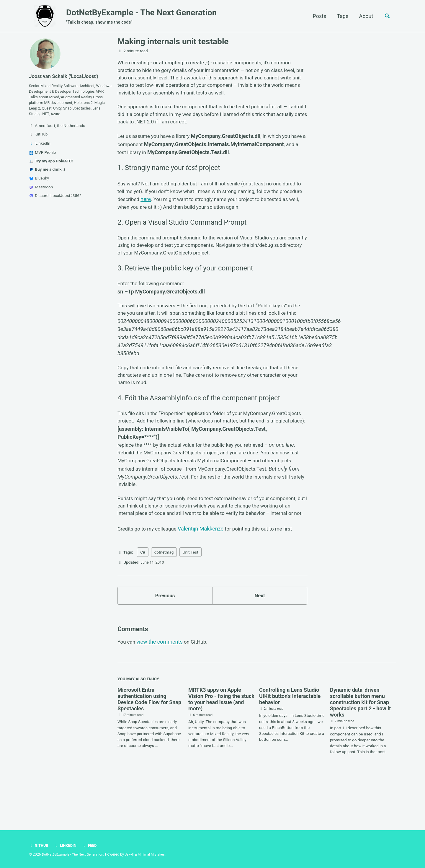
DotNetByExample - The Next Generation (141, 17)
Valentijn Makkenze (204, 569)
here (172, 205)
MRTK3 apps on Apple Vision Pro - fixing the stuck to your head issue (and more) (221, 743)
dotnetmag (164, 593)
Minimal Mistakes (156, 855)
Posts (318, 16)
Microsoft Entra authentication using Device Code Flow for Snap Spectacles (149, 743)
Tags (341, 16)
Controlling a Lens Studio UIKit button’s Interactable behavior (290, 740)
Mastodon (41, 195)
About (364, 16)
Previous (165, 637)
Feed (92, 846)
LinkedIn (67, 846)
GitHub (39, 846)
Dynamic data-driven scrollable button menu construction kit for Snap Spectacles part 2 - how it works (360, 746)
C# (143, 593)
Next (260, 637)
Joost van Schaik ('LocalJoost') (66, 76)
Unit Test (191, 593)
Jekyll (133, 855)
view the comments (161, 685)
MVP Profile (43, 161)
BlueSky (39, 187)
